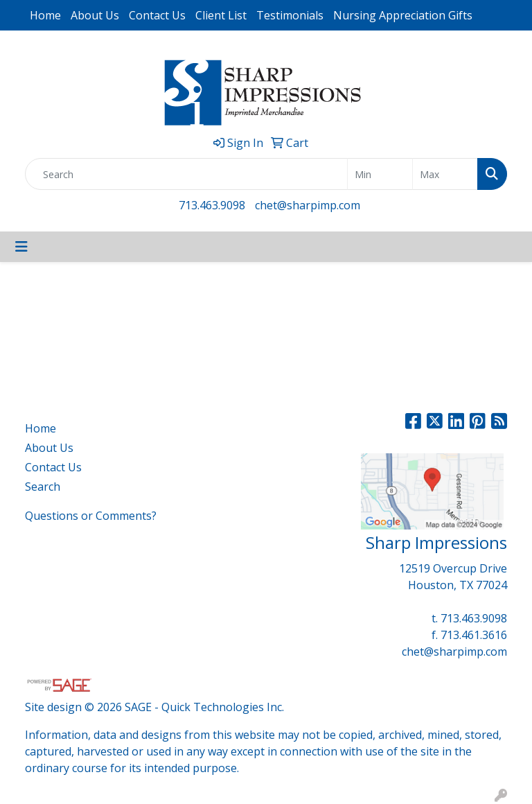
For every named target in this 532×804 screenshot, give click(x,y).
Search (43, 487)
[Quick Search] (186, 174)
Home (45, 15)
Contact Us (157, 15)
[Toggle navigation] (21, 247)
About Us (95, 15)
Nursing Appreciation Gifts (403, 15)
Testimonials (290, 15)
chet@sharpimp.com (308, 205)
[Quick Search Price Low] (380, 174)
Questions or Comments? (91, 516)
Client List (221, 15)
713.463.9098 (212, 205)
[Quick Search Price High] (445, 174)
